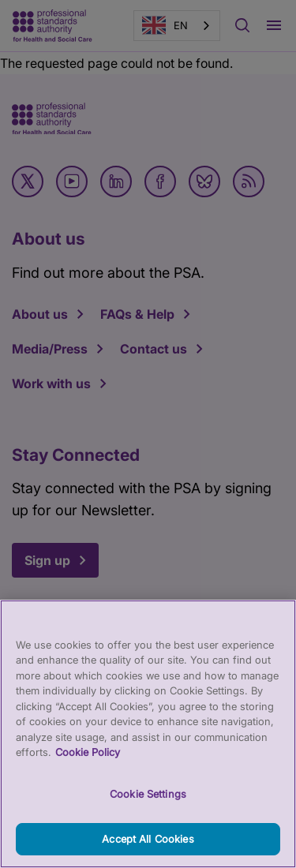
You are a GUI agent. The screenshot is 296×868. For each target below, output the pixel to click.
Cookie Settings (148, 805)
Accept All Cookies (148, 850)
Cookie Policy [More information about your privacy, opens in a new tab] (88, 763)
